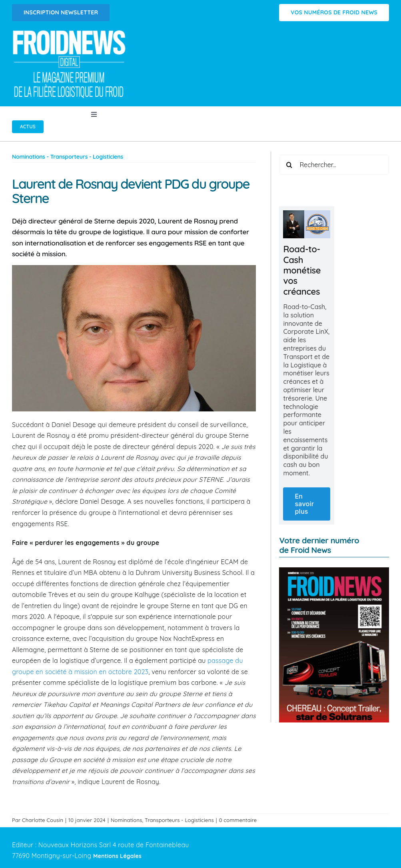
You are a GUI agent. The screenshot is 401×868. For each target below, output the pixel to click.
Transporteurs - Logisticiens (179, 820)
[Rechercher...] (334, 165)
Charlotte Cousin (43, 820)
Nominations (127, 820)
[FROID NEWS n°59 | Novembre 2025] (334, 571)
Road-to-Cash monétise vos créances (302, 270)
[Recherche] (289, 165)
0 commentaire (238, 820)
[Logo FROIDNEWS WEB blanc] (70, 32)
